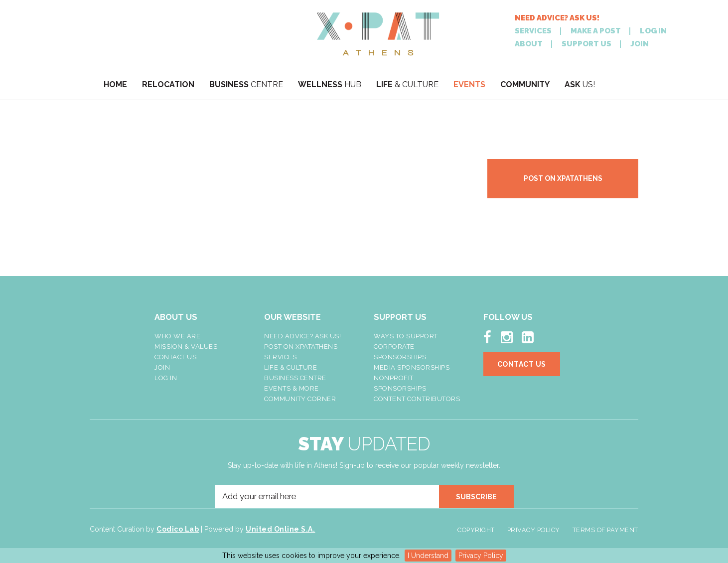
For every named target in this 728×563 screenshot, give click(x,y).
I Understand (428, 556)
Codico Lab (178, 529)
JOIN (640, 44)
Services (280, 357)
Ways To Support (406, 336)
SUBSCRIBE (476, 497)
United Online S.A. (280, 529)
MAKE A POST (596, 31)
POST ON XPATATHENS (563, 178)
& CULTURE (407, 84)
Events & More (291, 388)
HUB (330, 84)
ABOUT (529, 44)
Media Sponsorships (412, 367)
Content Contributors (417, 399)
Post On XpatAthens (301, 347)
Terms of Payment (605, 530)
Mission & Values (186, 347)
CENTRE (246, 84)
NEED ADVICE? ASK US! (557, 18)
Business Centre (295, 378)
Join (162, 367)
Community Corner (300, 399)
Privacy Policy (481, 556)
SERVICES (533, 31)
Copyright (476, 530)
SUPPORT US (586, 44)
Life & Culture (291, 367)
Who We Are (177, 336)
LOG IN (653, 31)
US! (580, 84)
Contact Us (175, 357)
